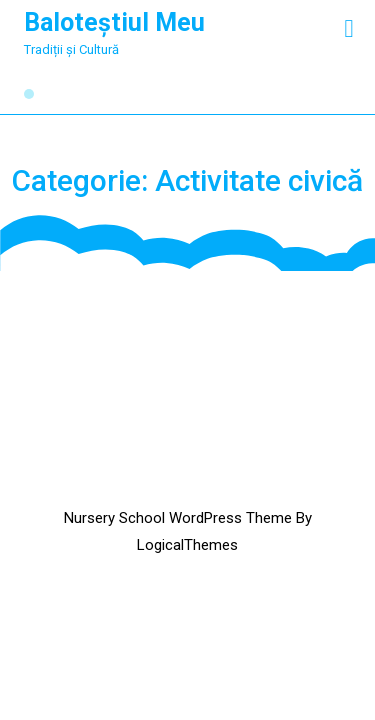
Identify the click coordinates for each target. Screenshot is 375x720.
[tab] (348, 28)
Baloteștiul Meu (114, 22)
